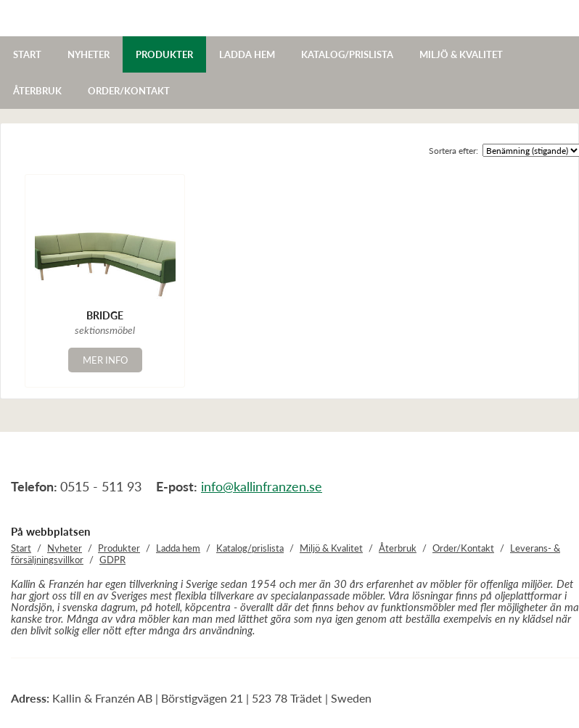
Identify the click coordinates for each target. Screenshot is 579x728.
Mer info (105, 360)
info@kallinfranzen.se (262, 486)
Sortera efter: (453, 150)
